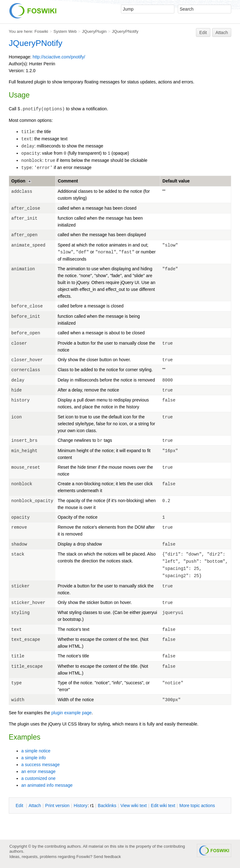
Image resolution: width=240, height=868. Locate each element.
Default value (176, 181)
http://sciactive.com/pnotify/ (59, 57)
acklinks (107, 806)
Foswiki (41, 31)
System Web (65, 31)
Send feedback (107, 857)
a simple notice (36, 751)
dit (20, 806)
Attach (222, 32)
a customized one (38, 778)
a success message (40, 765)
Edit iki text (163, 806)
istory (81, 806)
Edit (203, 32)
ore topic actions (197, 806)
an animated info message (47, 785)
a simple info (34, 758)
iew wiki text (134, 806)
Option (18, 181)
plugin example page (71, 713)
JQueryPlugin (94, 31)
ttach (35, 806)
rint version (57, 806)
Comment (68, 181)
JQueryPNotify (125, 31)
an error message (38, 771)
